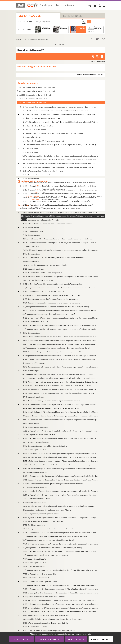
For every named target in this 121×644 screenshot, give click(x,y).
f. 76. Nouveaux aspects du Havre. (34, 563)
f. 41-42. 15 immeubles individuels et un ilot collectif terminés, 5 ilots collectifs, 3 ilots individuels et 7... (60, 359)
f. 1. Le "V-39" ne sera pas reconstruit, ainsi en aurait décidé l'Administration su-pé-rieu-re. (55, 111)
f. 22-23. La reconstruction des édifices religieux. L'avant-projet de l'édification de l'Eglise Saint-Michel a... (60, 243)
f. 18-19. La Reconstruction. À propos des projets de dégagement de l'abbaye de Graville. (55, 205)
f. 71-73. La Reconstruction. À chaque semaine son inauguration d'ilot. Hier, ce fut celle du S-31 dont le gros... (60, 533)
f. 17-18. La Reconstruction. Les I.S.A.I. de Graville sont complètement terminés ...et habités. (56, 201)
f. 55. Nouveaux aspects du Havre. (34, 450)
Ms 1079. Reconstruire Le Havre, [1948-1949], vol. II (38, 91)
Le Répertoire (72, 16)
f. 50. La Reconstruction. (31, 423)
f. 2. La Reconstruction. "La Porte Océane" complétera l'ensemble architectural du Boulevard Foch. (59, 115)
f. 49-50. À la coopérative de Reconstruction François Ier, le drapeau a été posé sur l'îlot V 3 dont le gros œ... (60, 420)
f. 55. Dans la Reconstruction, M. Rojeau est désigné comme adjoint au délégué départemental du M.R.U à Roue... (60, 453)
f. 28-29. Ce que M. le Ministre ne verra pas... (38, 280)
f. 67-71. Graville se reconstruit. (33, 525)
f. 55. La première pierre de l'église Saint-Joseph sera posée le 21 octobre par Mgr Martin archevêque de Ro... (60, 457)
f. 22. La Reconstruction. (31, 235)
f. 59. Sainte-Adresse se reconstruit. (35, 472)
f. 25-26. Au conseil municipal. (33, 269)
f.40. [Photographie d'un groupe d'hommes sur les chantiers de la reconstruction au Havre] (56, 348)
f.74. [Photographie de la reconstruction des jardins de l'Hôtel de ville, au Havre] (52, 548)
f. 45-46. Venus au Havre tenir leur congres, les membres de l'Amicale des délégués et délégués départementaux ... (60, 382)
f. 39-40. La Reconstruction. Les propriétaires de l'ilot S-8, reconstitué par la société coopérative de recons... (60, 344)
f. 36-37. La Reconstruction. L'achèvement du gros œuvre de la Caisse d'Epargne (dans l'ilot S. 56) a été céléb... (60, 325)
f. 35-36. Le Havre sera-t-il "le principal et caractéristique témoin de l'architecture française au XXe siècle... (60, 318)
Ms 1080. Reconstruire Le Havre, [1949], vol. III (36, 95)
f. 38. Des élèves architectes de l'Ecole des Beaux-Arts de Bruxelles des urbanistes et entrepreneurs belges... (60, 337)
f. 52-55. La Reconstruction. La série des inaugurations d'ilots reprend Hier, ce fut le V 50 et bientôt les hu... (60, 438)
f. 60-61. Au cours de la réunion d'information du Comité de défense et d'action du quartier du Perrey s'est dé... (60, 480)
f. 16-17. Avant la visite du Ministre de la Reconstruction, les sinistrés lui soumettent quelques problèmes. (60, 197)
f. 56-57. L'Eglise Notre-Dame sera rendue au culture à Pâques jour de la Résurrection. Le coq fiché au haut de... (60, 461)
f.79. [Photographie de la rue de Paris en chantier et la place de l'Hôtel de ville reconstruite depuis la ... (60, 585)
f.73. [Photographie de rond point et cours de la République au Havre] (48, 540)
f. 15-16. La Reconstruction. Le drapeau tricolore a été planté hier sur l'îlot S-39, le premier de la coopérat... (60, 194)
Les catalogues (30, 16)
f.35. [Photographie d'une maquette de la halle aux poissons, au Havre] (48, 314)
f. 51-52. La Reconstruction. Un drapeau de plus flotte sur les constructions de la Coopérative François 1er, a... (60, 431)
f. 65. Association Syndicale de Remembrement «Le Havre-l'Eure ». (46, 510)
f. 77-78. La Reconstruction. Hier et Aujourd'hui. (39, 574)
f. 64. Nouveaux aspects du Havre (34, 502)
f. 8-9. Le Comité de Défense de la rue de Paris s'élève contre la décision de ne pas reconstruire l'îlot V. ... (60, 163)
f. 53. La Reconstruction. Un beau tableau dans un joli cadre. (44, 446)
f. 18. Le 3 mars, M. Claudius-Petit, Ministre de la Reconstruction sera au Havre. (51, 209)
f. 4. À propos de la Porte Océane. (34, 130)
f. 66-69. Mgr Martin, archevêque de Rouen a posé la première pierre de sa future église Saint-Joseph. (59, 517)
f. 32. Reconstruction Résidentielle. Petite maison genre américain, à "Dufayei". (51, 295)
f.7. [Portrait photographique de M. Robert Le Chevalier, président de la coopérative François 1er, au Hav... (60, 156)
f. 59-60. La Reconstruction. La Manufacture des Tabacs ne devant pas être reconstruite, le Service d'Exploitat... (60, 476)
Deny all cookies (49, 639)
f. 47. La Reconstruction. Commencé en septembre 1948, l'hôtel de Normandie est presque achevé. (58, 393)
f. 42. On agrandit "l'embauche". (34, 363)
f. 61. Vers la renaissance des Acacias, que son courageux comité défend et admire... (53, 484)
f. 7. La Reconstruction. (30, 152)
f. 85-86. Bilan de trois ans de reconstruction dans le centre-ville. (46, 615)
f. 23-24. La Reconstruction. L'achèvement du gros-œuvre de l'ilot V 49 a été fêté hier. (53, 258)
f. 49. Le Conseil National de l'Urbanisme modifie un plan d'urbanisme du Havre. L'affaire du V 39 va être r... (60, 412)
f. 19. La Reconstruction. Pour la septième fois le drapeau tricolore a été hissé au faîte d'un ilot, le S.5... (60, 212)
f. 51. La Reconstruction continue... (35, 427)
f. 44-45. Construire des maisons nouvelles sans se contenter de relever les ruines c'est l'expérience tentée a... (60, 378)
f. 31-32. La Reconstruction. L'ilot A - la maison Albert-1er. (43, 292)
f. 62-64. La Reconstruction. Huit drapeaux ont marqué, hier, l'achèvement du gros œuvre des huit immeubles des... (60, 495)
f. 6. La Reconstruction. (30, 148)
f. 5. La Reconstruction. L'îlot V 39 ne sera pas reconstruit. (43, 141)
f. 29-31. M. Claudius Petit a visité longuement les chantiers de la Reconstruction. (52, 284)
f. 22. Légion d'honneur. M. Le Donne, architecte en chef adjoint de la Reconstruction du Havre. (57, 239)
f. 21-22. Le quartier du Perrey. (33, 231)
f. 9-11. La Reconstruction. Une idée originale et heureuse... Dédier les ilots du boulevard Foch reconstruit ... (60, 167)
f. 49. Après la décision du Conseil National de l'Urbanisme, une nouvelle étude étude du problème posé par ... (60, 416)
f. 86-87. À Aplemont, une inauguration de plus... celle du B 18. (45, 623)
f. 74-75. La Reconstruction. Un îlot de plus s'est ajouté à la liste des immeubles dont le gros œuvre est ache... (60, 551)
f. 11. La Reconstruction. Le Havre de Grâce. (38, 175)
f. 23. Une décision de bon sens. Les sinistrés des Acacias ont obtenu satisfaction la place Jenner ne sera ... (60, 250)
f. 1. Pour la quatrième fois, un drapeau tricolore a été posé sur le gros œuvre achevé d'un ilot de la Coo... (59, 107)
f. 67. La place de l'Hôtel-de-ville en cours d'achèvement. (43, 521)
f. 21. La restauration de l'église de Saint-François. (40, 220)
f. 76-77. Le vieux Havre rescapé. (34, 566)
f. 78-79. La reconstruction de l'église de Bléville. (40, 581)
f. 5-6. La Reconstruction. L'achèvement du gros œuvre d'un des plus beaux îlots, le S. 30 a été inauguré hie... (60, 145)
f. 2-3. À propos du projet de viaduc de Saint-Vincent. (41, 118)
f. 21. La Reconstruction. (31, 227)
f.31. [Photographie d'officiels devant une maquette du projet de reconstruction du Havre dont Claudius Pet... (60, 288)
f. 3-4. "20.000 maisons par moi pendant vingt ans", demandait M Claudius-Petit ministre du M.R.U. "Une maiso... (60, 122)
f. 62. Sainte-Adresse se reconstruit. (35, 487)
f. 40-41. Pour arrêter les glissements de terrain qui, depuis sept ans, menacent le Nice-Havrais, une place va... (60, 352)
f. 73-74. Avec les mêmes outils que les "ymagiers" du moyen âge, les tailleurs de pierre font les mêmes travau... (60, 544)
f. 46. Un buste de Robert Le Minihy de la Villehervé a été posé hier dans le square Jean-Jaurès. (57, 386)
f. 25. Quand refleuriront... (31, 261)
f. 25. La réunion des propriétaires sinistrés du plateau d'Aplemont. (46, 265)
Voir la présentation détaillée (89, 75)
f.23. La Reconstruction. (30, 246)
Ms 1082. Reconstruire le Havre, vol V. (33, 102)
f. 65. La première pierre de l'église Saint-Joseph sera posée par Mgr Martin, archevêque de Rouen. (58, 506)
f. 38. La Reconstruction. (31, 333)
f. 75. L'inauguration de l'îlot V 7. (34, 559)
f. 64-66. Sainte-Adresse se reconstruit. (36, 499)
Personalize (76, 639)
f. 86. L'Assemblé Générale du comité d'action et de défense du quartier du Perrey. (52, 619)
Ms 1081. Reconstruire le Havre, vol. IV (33, 99)
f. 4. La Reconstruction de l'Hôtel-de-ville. (37, 126)
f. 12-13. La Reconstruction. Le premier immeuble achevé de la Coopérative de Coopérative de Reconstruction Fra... (59, 186)
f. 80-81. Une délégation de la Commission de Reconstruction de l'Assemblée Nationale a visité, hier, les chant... (60, 593)
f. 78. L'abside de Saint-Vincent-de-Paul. (37, 578)
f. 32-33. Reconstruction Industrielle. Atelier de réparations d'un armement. (50, 299)
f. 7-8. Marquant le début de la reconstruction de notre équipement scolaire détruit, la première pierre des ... (60, 160)
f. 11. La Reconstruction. (31, 179)
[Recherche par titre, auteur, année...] (58, 22)
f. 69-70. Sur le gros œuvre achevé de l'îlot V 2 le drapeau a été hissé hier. (49, 529)
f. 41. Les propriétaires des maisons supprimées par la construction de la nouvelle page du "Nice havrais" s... (60, 356)
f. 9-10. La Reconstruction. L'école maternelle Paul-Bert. (42, 171)
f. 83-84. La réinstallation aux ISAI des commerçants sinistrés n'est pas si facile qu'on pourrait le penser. (60, 608)
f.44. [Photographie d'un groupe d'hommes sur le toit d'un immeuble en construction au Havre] (57, 374)
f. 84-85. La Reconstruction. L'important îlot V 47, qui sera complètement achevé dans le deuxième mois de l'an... (60, 612)
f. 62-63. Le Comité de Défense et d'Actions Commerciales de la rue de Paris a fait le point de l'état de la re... (60, 491)
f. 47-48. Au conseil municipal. (33, 397)
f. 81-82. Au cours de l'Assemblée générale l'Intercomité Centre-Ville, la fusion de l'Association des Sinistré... (60, 600)
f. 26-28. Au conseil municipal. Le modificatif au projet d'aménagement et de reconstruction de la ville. (60, 276)
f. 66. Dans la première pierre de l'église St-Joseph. (40, 514)
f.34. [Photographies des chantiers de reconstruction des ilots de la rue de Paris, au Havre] (55, 307)
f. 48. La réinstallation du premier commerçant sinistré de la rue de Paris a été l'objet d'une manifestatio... (60, 404)
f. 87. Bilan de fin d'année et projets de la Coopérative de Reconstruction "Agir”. (51, 630)
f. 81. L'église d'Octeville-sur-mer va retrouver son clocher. (43, 597)
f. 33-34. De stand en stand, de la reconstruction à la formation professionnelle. (51, 303)
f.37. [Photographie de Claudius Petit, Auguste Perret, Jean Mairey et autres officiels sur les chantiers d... (60, 329)
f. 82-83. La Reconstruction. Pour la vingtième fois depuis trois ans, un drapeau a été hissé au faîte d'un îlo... (60, 604)
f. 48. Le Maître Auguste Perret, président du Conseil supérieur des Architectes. (51, 408)
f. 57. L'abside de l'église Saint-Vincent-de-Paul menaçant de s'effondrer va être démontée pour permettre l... (60, 465)
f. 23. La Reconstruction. (31, 254)
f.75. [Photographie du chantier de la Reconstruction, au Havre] (45, 555)
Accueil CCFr (21, 40)
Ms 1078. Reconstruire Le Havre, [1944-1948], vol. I (37, 87)
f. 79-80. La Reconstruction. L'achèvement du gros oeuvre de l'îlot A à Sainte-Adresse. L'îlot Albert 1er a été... (60, 589)
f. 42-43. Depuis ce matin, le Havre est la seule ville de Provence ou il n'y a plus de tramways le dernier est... (60, 367)
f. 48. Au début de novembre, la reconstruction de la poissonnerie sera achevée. (51, 401)
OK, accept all (22, 639)
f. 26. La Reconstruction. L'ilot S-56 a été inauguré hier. (42, 273)
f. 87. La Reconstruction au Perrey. (34, 627)
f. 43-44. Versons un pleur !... (32, 371)
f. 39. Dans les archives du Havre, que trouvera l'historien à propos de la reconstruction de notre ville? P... (60, 340)
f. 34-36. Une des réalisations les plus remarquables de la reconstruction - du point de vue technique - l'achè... (60, 310)
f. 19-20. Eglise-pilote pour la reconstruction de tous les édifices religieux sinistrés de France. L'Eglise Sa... (60, 216)
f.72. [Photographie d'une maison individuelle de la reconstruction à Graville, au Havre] (54, 536)
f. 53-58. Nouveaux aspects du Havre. (35, 442)
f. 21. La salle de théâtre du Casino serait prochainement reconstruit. (47, 224)
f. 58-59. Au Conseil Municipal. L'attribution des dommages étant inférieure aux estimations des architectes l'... (60, 469)
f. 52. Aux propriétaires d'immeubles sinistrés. (39, 435)
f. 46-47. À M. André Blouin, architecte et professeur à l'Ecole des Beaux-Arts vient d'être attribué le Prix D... (60, 389)
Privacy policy (101, 639)
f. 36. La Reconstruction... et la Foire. (35, 322)
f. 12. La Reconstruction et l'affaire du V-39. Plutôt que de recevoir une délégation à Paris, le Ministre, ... (60, 182)
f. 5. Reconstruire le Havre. (31, 137)
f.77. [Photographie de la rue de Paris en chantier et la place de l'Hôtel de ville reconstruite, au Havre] (60, 570)
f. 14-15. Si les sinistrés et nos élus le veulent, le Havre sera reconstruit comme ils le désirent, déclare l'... (60, 190)
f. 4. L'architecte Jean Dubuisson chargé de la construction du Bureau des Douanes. (53, 133)
